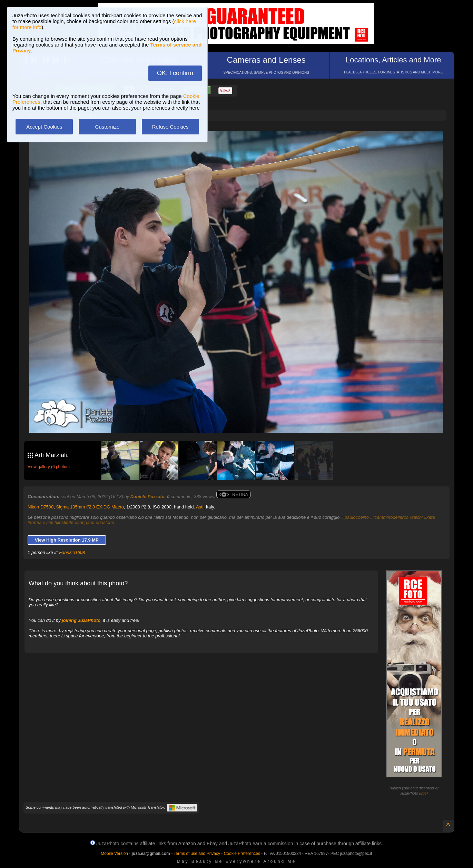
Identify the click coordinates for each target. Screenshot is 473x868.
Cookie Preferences (242, 854)
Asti (200, 507)
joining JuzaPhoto (81, 620)
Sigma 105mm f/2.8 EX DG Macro (90, 507)
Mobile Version (114, 854)
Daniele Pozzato (147, 497)
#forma (35, 522)
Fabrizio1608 (72, 552)
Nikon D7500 (41, 507)
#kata (430, 517)
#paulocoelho (356, 517)
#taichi (416, 517)
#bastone (105, 522)
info (424, 793)
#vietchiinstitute (58, 522)
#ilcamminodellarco (389, 517)
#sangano (85, 522)
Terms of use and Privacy (197, 854)
